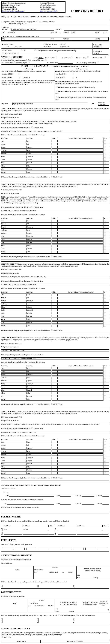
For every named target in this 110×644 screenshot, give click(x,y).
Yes (9, 637)
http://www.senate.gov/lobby (49, 11)
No (4, 637)
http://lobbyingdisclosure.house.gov (13, 11)
